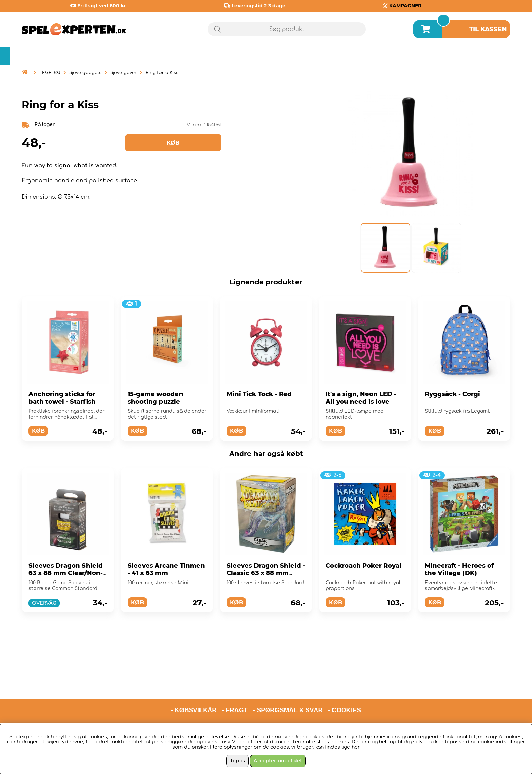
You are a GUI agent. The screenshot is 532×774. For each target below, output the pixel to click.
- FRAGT (235, 678)
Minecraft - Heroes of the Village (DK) (459, 569)
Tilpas (237, 761)
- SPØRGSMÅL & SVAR (288, 678)
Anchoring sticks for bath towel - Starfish (62, 398)
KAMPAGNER (405, 6)
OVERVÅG (44, 603)
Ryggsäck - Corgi (452, 394)
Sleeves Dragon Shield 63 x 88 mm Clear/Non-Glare (66, 573)
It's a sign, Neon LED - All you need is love (361, 398)
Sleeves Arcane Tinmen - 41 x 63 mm (166, 569)
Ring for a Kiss (162, 73)
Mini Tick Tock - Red (259, 394)
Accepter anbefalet (278, 761)
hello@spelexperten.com (330, 696)
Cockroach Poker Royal (364, 566)
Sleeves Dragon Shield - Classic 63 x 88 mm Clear (266, 573)
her (356, 747)
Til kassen (488, 29)
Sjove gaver (123, 73)
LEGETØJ (50, 73)
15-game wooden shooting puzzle (155, 398)
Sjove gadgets (85, 73)
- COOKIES (345, 678)
